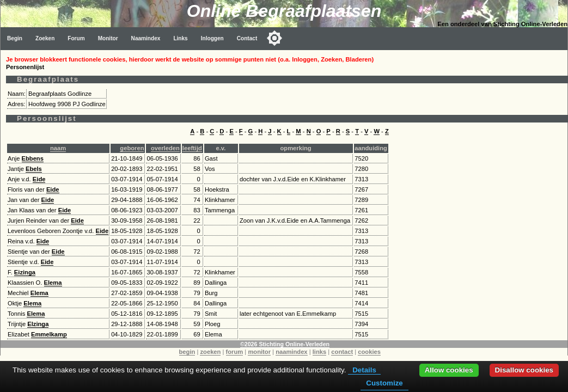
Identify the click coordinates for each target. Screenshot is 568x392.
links (320, 352)
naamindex (291, 352)
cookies (369, 352)
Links (180, 38)
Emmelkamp (49, 334)
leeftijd (192, 148)
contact (342, 352)
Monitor (108, 38)
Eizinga (25, 272)
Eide (39, 179)
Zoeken (45, 38)
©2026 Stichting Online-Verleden (285, 344)
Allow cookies (449, 370)
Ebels (34, 169)
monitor (259, 352)
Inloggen (212, 38)
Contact (247, 38)
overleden (165, 148)
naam (58, 148)
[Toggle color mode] (274, 38)
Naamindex (146, 38)
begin (187, 352)
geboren (132, 148)
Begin (15, 38)
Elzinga (38, 324)
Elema (53, 283)
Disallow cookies (524, 370)
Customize (384, 383)
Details (364, 370)
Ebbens (33, 158)
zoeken (210, 352)
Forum (76, 38)
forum (235, 352)
